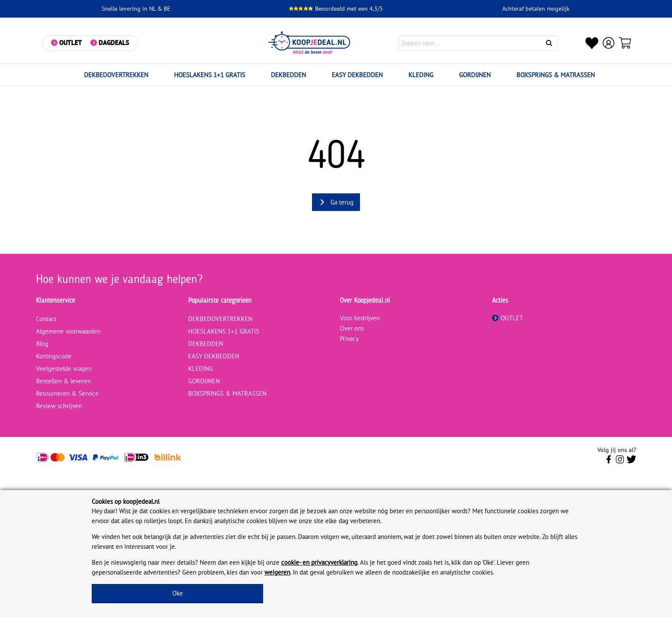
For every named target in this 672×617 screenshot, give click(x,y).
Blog (42, 344)
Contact (46, 319)
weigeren (277, 572)
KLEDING (421, 75)
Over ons (352, 328)
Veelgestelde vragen (64, 369)
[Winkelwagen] (626, 43)
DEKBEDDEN (288, 75)
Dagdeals (114, 43)
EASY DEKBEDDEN (357, 75)
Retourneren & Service (67, 393)
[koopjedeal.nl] (310, 43)
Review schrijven (59, 406)
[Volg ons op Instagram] (620, 462)
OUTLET (507, 318)
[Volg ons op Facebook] (609, 462)
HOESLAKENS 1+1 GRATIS (210, 75)
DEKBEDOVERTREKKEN (116, 75)
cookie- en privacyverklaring (319, 562)
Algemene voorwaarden (68, 331)
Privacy (349, 339)
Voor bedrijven (360, 318)
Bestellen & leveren (63, 381)
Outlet (71, 43)
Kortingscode (54, 356)
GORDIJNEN (475, 75)
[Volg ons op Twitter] (631, 462)
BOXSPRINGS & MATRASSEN (556, 75)
